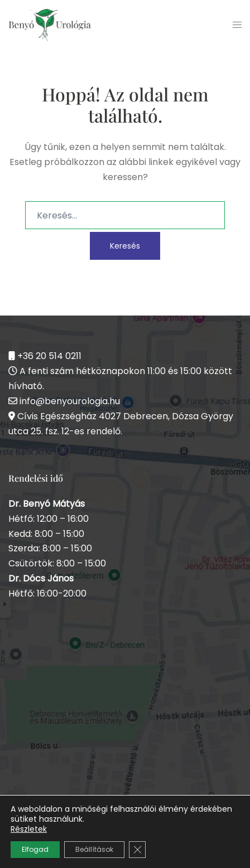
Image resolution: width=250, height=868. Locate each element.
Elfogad (35, 849)
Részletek (29, 829)
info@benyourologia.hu (70, 401)
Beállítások (94, 849)
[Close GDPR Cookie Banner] (137, 850)
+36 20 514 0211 (49, 356)
